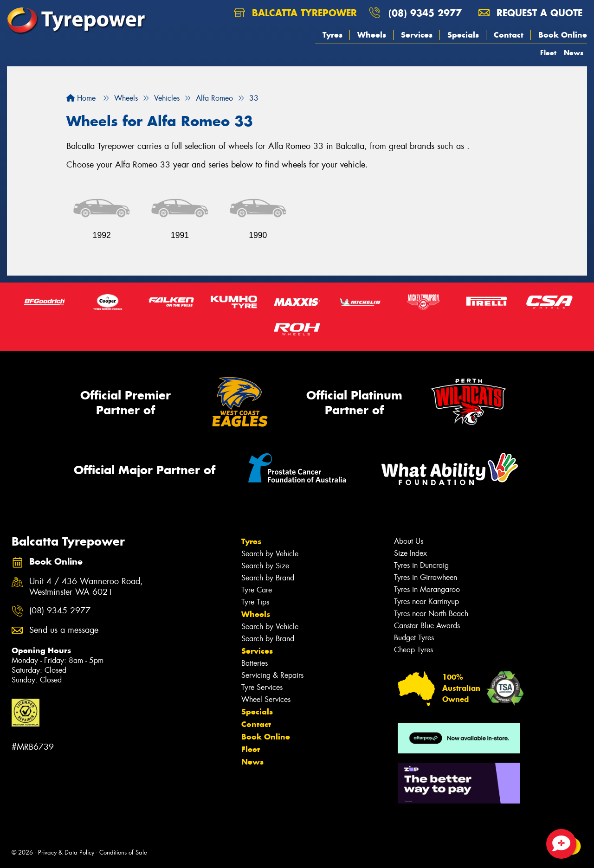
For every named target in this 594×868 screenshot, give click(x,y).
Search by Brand (268, 578)
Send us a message (64, 630)
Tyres (333, 35)
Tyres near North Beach (431, 614)
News (574, 53)
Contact (509, 35)
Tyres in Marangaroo (427, 589)
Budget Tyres (414, 638)
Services (417, 35)
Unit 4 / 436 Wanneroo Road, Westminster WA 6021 (86, 587)
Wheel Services (266, 699)
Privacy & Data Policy (66, 852)
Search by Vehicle (270, 554)
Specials (463, 35)
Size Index (410, 553)
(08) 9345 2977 (425, 13)
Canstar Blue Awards (427, 626)
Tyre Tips (255, 602)
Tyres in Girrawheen (426, 577)
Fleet (548, 53)
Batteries (255, 663)
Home (81, 98)
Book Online (563, 35)
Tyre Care (257, 590)
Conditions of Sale (123, 852)
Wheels (372, 35)
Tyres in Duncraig (421, 565)
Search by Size (265, 566)
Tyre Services (262, 687)
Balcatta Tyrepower (295, 13)
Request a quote (530, 13)
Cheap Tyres (413, 650)
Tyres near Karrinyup (426, 601)
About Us (409, 541)
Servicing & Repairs (272, 675)
